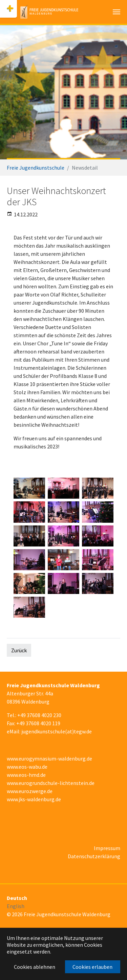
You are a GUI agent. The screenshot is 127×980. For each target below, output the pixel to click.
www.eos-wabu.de (27, 767)
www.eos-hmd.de (26, 775)
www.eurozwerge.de (30, 791)
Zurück (19, 650)
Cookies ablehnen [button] (35, 967)
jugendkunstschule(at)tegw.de (57, 731)
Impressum (107, 848)
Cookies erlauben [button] (92, 967)
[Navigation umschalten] (117, 12)
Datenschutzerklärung (94, 856)
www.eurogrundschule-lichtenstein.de (51, 783)
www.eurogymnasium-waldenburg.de (49, 758)
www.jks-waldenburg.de (34, 799)
